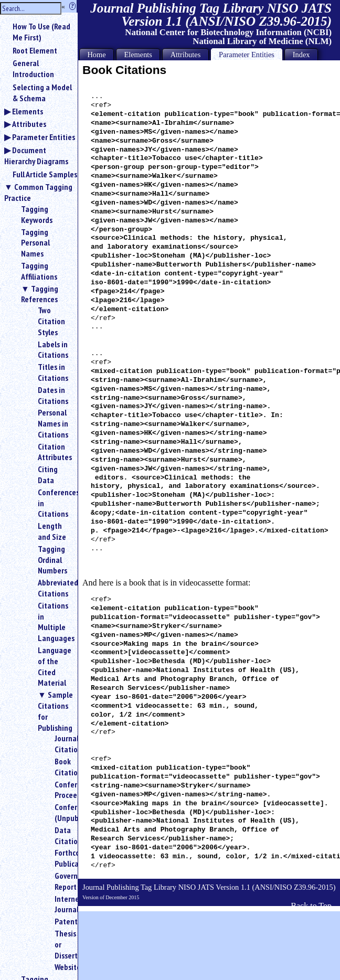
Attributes (29, 124)
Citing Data (48, 475)
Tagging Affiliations (39, 271)
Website (62, 967)
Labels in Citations (53, 350)
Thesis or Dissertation (62, 944)
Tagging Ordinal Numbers (52, 560)
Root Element (35, 50)
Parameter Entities (44, 137)
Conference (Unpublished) (62, 812)
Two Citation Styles (51, 321)
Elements (28, 111)
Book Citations (62, 767)
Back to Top (311, 906)
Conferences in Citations (54, 503)
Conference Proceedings (62, 790)
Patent (62, 921)
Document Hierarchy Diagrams (36, 156)
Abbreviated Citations (54, 588)
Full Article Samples (45, 174)
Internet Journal (62, 904)
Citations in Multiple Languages (54, 622)
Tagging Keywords (37, 214)
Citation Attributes (54, 452)
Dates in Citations (53, 395)
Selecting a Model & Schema (42, 93)
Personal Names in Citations (53, 423)
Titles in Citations (53, 372)
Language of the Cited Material (54, 666)
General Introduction (33, 68)
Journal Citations (62, 744)
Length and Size (52, 531)
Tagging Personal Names (35, 243)
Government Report (62, 881)
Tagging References (40, 294)
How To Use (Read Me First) (41, 32)
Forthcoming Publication (62, 858)
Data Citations (62, 835)
